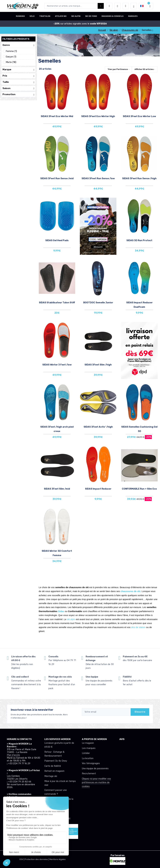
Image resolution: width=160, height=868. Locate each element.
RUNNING (20, 16)
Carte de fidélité (53, 766)
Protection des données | (37, 859)
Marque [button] (18, 70)
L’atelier (86, 753)
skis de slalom (138, 627)
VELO (32, 16)
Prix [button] (18, 76)
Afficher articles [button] (144, 69)
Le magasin (88, 743)
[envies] (117, 6)
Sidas (61, 611)
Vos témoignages (91, 763)
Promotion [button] (18, 94)
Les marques (89, 748)
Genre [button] (18, 45)
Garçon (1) (11, 57)
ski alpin (71, 619)
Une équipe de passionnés (95, 769)
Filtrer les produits (16, 39)
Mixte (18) (11, 62)
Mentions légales (57, 859)
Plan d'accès (13, 755)
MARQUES (133, 16)
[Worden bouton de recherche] (101, 6)
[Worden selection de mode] (134, 6)
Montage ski (51, 776)
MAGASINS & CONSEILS (112, 16)
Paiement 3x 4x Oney (56, 761)
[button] (109, 6)
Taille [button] (18, 82)
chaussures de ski (130, 591)
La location (88, 758)
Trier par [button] (118, 69)
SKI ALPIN (76, 16)
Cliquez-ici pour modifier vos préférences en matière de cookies (96, 783)
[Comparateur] (126, 6)
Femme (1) (11, 51)
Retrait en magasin (54, 771)
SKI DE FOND (91, 16)
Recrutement (89, 774)
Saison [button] (18, 88)
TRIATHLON (45, 16)
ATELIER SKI (61, 16)
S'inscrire (140, 712)
